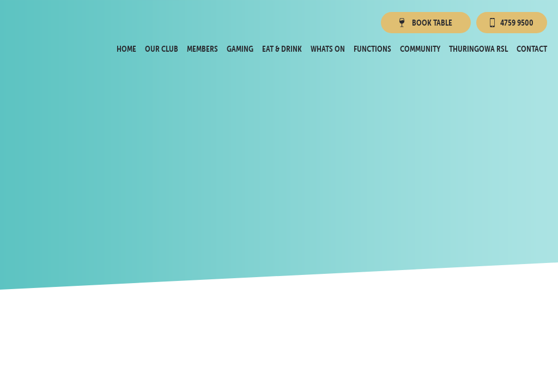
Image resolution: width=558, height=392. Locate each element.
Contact (532, 49)
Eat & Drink (282, 49)
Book (425, 23)
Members (202, 49)
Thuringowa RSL (478, 49)
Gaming (240, 49)
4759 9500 (512, 23)
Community (420, 49)
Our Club (162, 49)
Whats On (328, 49)
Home (126, 49)
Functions (372, 49)
